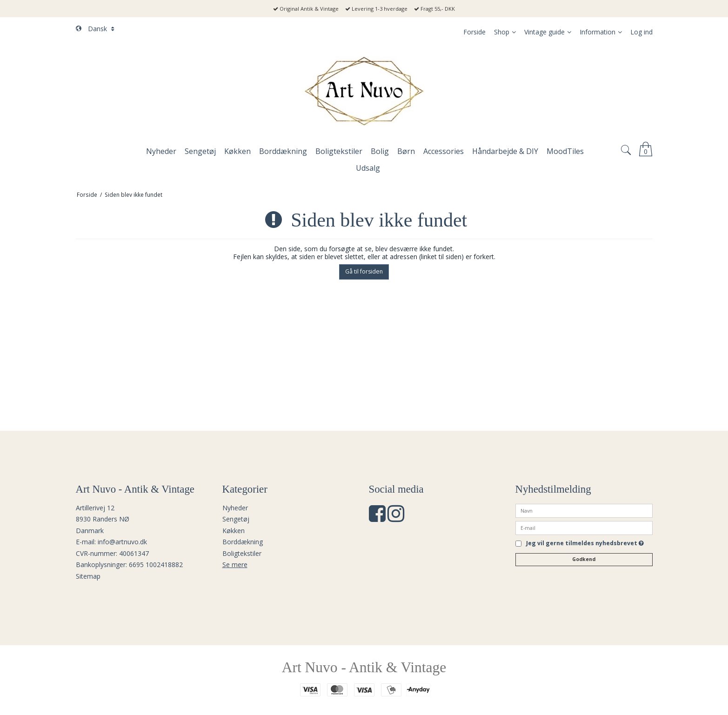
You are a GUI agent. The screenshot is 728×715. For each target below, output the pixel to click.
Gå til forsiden (364, 271)
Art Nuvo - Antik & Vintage (364, 667)
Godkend (584, 559)
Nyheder (235, 508)
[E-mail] (584, 527)
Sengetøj (236, 519)
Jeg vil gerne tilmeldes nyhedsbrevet (585, 544)
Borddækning (243, 542)
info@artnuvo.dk (122, 542)
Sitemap (88, 576)
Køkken (234, 531)
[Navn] (584, 510)
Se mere (235, 565)
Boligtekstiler (242, 553)
